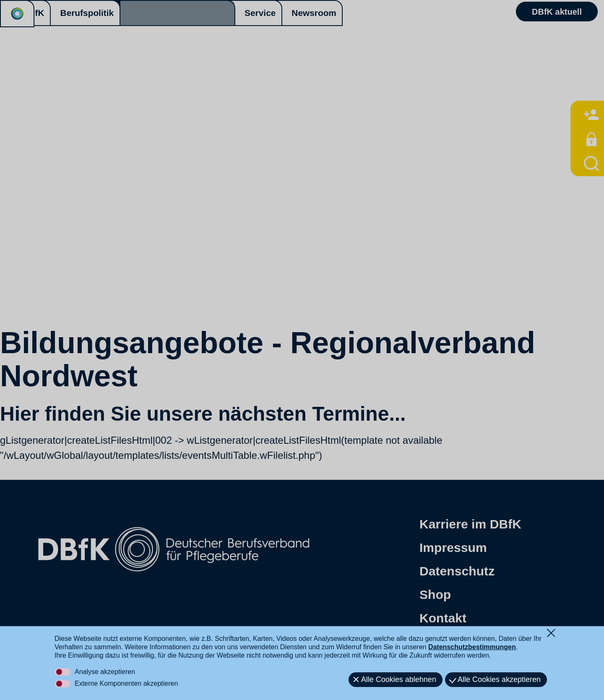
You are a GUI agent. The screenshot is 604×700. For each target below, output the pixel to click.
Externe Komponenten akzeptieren (126, 683)
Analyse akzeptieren (105, 672)
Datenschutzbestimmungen (472, 647)
